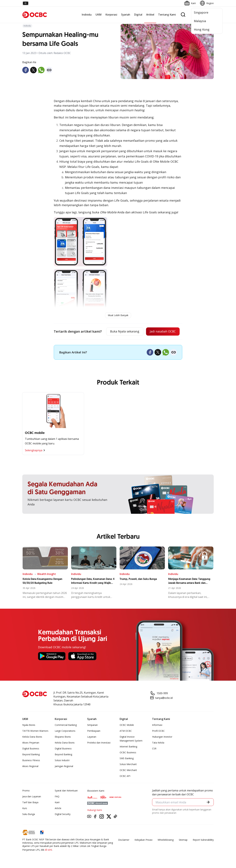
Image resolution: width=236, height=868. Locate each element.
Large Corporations (65, 731)
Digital (138, 15)
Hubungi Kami (95, 810)
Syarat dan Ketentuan (66, 791)
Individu (87, 15)
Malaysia (200, 21)
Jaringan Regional (64, 766)
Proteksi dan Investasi (99, 743)
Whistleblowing (166, 840)
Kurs (25, 808)
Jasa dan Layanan (32, 796)
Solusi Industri (62, 760)
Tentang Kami (167, 15)
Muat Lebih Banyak (118, 315)
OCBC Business (128, 752)
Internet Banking (128, 747)
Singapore (201, 12)
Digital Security (63, 814)
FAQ (57, 796)
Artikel (150, 15)
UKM (98, 15)
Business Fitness (31, 760)
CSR (154, 748)
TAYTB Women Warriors (35, 731)
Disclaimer (124, 840)
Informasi (157, 725)
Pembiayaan (94, 731)
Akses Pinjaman (31, 743)
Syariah (126, 15)
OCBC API (125, 776)
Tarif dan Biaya (30, 802)
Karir (57, 802)
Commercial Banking (66, 725)
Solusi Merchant (128, 764)
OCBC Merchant (128, 770)
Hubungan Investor (162, 737)
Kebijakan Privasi (143, 840)
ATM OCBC (126, 731)
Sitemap (183, 840)
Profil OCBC (158, 731)
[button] (208, 802)
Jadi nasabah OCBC (162, 331)
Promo (26, 791)
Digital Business (31, 748)
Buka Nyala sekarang (124, 331)
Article (58, 808)
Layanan (92, 737)
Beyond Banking (31, 754)
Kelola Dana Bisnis (32, 737)
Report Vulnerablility (203, 840)
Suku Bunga (29, 814)
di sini (48, 850)
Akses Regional (30, 766)
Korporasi (111, 15)
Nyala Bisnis (29, 725)
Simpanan (92, 725)
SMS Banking (127, 758)
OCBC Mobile (127, 725)
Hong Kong (202, 29)
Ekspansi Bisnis (63, 737)
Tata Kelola (158, 743)
